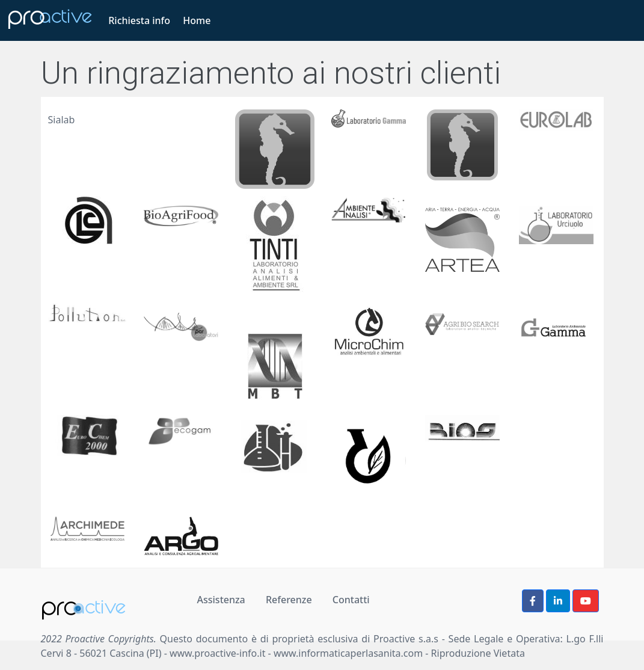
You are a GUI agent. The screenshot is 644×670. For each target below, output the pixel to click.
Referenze (289, 600)
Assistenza (221, 600)
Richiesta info (139, 20)
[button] (533, 601)
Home (197, 20)
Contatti (351, 600)
